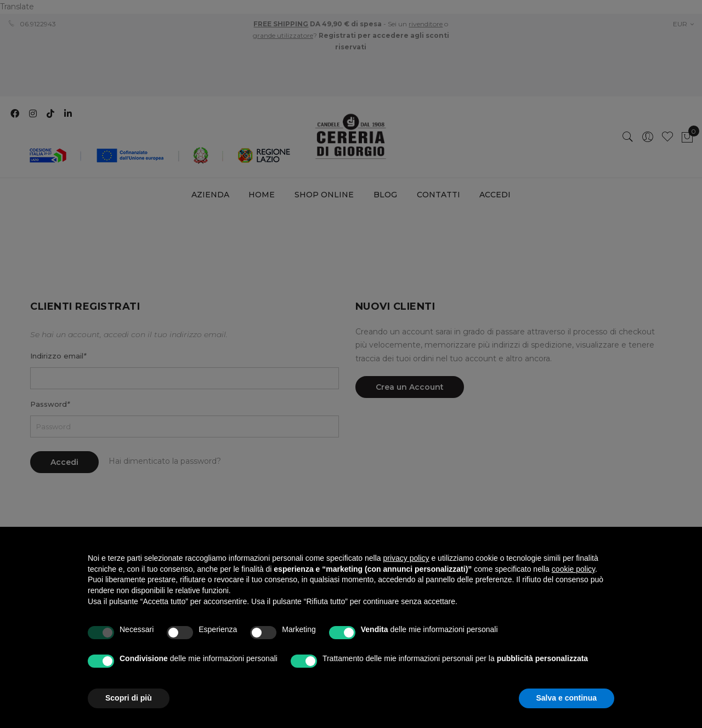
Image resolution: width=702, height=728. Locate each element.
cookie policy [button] (573, 569)
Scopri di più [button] (129, 698)
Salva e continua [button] (567, 698)
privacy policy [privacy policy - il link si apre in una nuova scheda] (406, 558)
